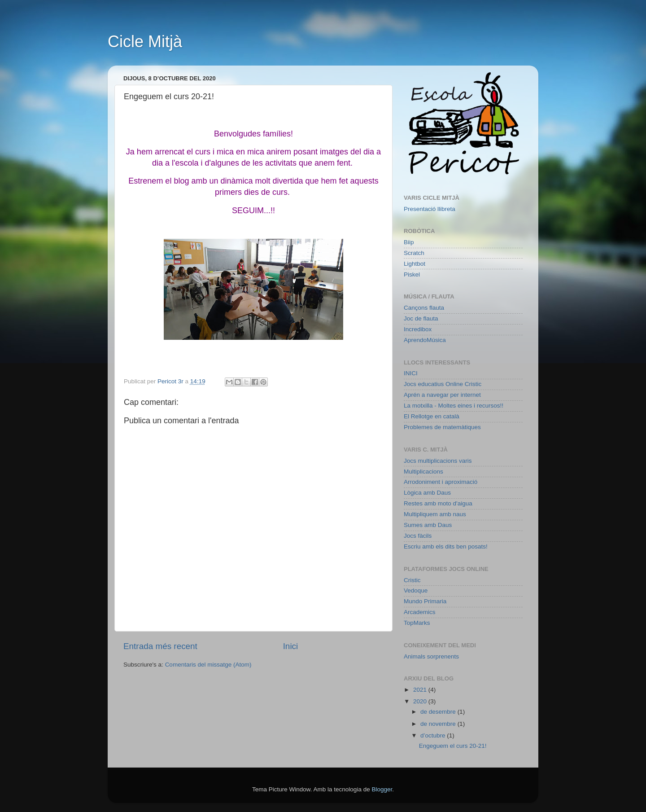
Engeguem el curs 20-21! (453, 746)
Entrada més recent (160, 646)
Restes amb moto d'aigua (438, 503)
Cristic (412, 580)
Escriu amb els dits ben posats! (446, 546)
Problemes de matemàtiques (442, 427)
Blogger (382, 789)
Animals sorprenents (431, 656)
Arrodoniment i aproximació (441, 482)
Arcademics (420, 612)
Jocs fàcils (418, 536)
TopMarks (417, 623)
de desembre (439, 712)
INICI (411, 373)
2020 (421, 701)
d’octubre (434, 735)
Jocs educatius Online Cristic (443, 384)
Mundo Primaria (425, 601)
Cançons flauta (424, 308)
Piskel (412, 274)
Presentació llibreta (430, 209)
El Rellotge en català (432, 416)
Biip (409, 242)
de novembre (439, 724)
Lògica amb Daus (427, 493)
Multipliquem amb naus (435, 514)
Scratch (414, 253)
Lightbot (415, 264)
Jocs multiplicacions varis (438, 461)
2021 (421, 690)
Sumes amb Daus (428, 525)
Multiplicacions (423, 472)
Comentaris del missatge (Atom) (208, 665)
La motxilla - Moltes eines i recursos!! (454, 406)
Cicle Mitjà (145, 42)
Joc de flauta (421, 318)
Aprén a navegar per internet (442, 395)
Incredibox (418, 329)
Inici (291, 646)
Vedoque (416, 590)
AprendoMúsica (425, 340)
